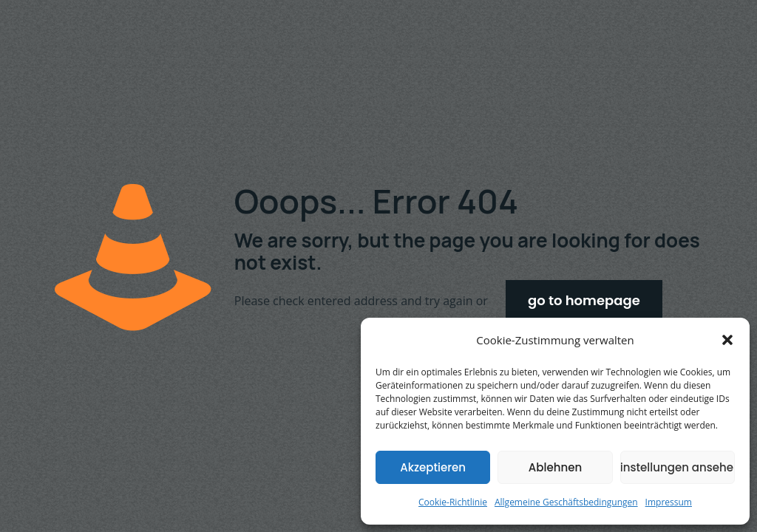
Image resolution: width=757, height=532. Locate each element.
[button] (727, 340)
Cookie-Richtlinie (453, 502)
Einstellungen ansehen (678, 467)
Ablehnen (555, 467)
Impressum (669, 502)
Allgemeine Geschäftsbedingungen (566, 502)
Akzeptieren (433, 467)
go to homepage (584, 300)
